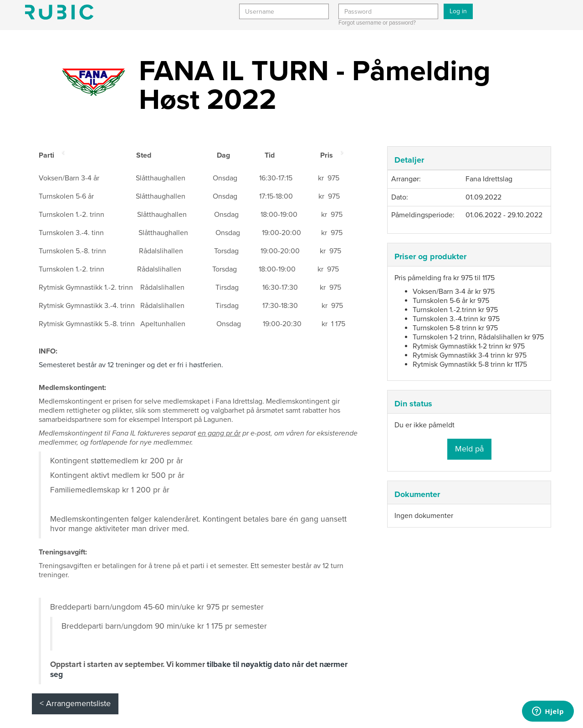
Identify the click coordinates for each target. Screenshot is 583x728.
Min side (59, 12)
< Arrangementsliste (75, 703)
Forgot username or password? (377, 23)
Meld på (469, 449)
